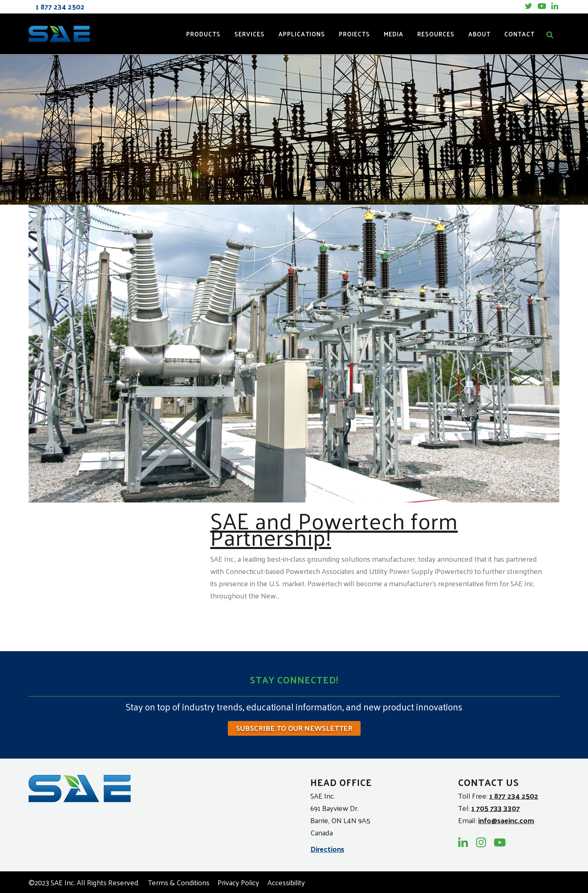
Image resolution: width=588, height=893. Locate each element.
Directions (327, 848)
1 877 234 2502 (514, 796)
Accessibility (286, 882)
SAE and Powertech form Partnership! (334, 528)
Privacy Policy (238, 882)
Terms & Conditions (179, 882)
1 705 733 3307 (496, 808)
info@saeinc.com (506, 820)
